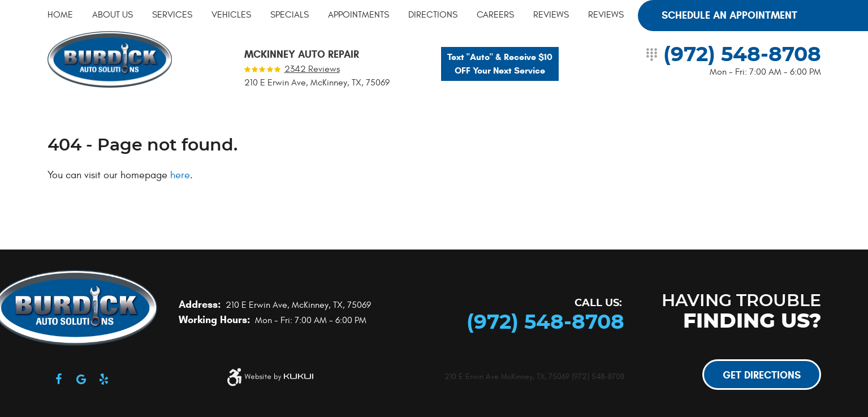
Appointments (359, 15)
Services (172, 15)
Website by (279, 377)
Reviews (551, 15)
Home (60, 15)
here (180, 175)
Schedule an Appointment (729, 15)
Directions (433, 15)
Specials (290, 15)
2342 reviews (312, 69)
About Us (113, 15)
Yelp (104, 379)
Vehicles (231, 15)
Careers (495, 15)
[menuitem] (60, 15)
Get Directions (762, 375)
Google (81, 379)
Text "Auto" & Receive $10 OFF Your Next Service (500, 64)
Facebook (59, 379)
